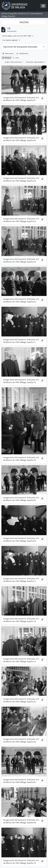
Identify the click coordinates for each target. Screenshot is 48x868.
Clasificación (22, 53)
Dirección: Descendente (35, 62)
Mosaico (7, 58)
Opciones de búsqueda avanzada (20, 47)
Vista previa (8, 53)
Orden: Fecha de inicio (13, 62)
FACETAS (24, 22)
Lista (16, 58)
